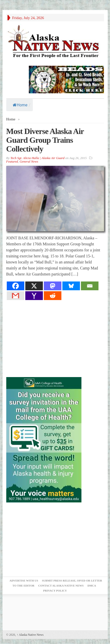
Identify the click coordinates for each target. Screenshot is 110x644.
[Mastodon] (53, 286)
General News (29, 161)
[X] (34, 286)
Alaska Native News (30, 635)
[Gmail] (16, 296)
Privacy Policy (55, 591)
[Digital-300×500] (44, 440)
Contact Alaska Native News (61, 586)
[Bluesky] (71, 286)
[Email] (90, 286)
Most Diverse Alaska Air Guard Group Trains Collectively (45, 140)
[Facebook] (16, 286)
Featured (12, 161)
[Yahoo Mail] (34, 296)
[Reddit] (53, 296)
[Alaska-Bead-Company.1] (66, 79)
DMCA (92, 586)
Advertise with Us (24, 581)
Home (20, 105)
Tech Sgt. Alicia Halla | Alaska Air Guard (37, 158)
